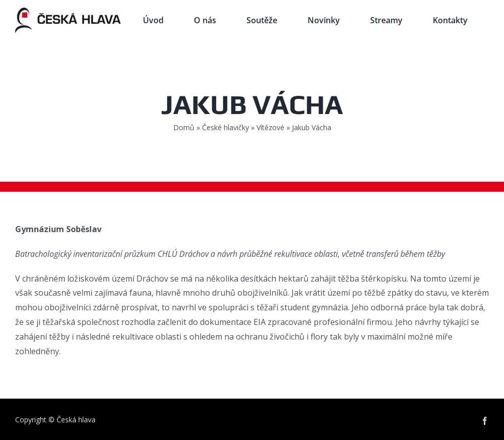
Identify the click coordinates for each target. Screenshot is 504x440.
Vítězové (270, 127)
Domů (184, 127)
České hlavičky (225, 127)
